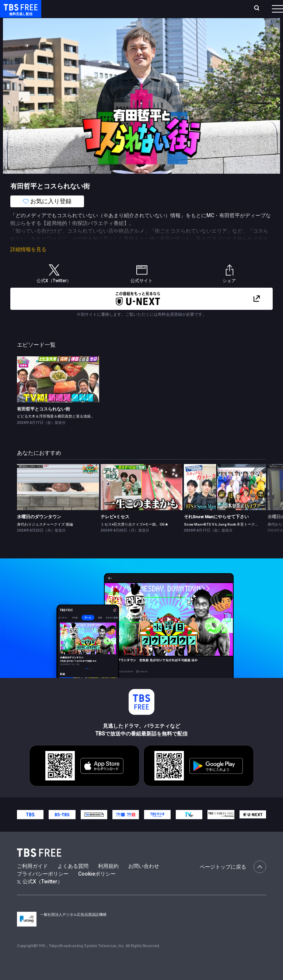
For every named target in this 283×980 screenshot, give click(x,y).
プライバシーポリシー (43, 889)
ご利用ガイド (32, 881)
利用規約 (108, 881)
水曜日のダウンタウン (39, 531)
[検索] (218, 12)
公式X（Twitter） (40, 896)
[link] (58, 394)
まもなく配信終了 (113, 30)
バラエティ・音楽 (184, 30)
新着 (80, 30)
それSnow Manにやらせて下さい (216, 531)
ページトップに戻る (233, 882)
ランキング (121, 12)
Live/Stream (146, 8)
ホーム (82, 12)
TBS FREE (20, 13)
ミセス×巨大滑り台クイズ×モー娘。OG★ (134, 539)
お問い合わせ (144, 881)
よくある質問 (73, 881)
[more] (211, 30)
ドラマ (149, 30)
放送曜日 (98, 12)
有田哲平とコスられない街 (43, 424)
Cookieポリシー (97, 889)
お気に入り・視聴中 (184, 12)
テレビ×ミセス (115, 531)
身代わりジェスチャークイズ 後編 (45, 539)
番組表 (265, 11)
